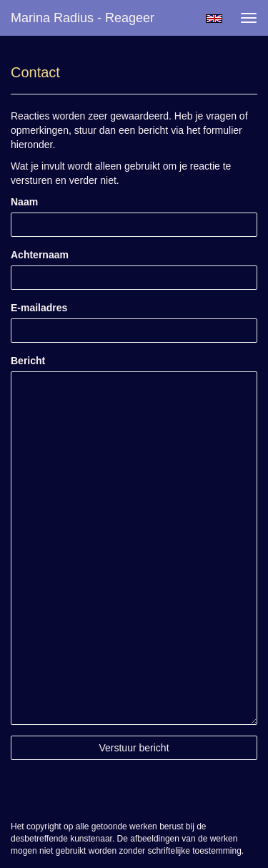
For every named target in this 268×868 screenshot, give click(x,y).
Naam (24, 202)
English (214, 19)
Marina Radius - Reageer (83, 18)
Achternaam (40, 255)
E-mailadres (39, 308)
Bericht (28, 361)
